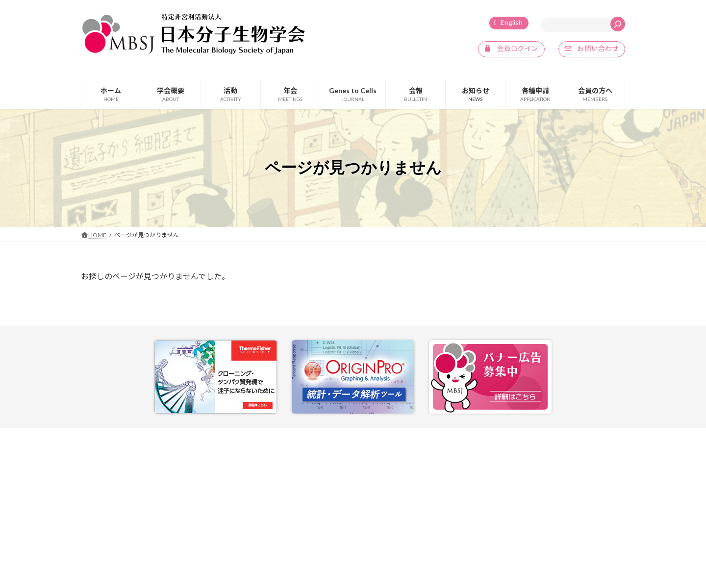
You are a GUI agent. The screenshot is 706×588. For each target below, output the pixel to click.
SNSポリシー (589, 437)
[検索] (618, 24)
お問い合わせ (457, 437)
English (512, 22)
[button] (511, 49)
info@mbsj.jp (117, 533)
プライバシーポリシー (524, 437)
